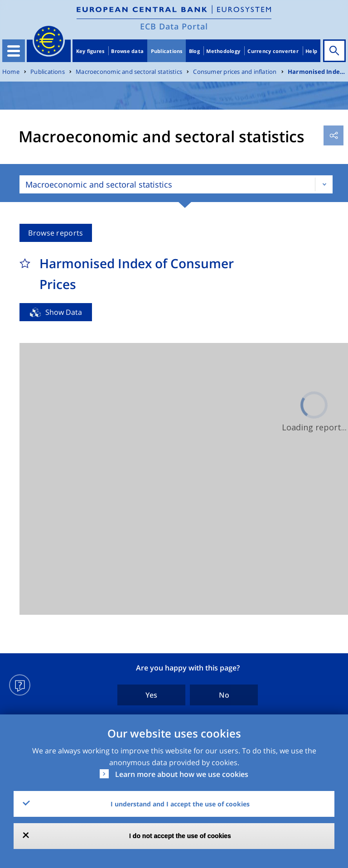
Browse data (127, 51)
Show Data (64, 312)
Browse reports (56, 233)
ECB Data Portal (174, 26)
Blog (194, 51)
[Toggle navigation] (14, 51)
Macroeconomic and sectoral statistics (129, 72)
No (224, 695)
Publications (167, 51)
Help (311, 51)
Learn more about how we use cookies (182, 774)
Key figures (90, 51)
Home (11, 72)
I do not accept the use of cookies (180, 836)
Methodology (223, 51)
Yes (151, 695)
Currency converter (273, 51)
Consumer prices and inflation (235, 72)
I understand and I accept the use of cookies (180, 804)
